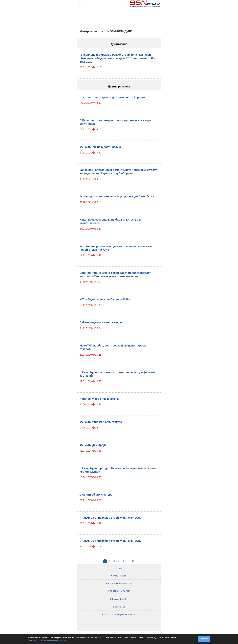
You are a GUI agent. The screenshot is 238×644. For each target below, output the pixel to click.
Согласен (204, 639)
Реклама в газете (119, 599)
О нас (119, 568)
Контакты (119, 607)
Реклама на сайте (119, 591)
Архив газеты (119, 576)
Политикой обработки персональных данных (47, 640)
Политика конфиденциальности (119, 614)
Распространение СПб (119, 583)
